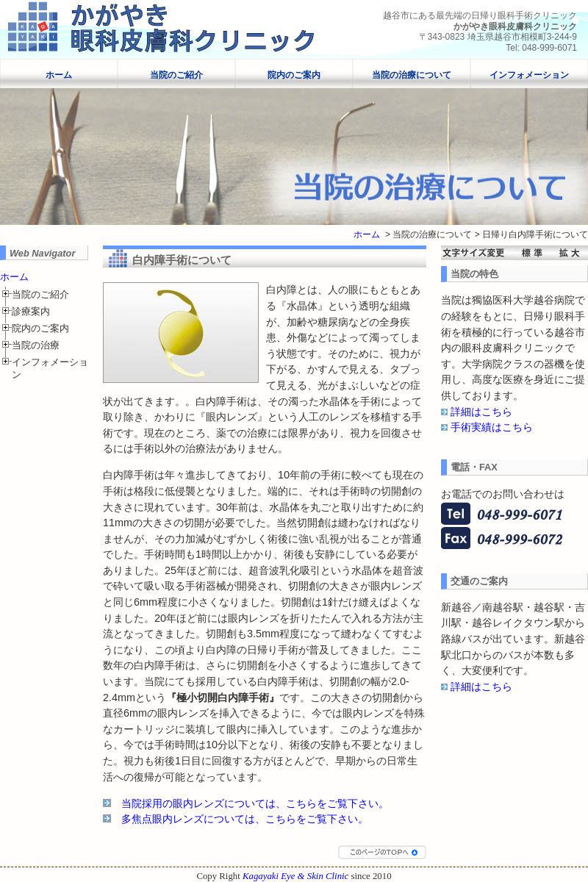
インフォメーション (529, 75)
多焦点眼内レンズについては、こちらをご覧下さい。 (245, 819)
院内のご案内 (294, 75)
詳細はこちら (481, 412)
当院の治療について (412, 75)
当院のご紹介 (176, 75)
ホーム (59, 75)
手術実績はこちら (492, 427)
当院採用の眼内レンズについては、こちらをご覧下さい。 (255, 803)
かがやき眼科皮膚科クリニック (515, 26)
